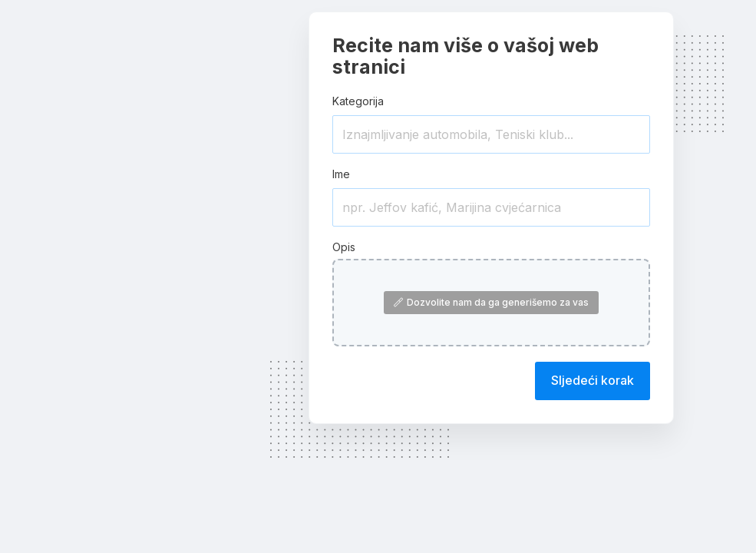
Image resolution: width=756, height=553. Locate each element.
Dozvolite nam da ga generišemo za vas (491, 302)
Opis (344, 247)
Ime (341, 174)
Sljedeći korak (593, 380)
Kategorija (358, 101)
